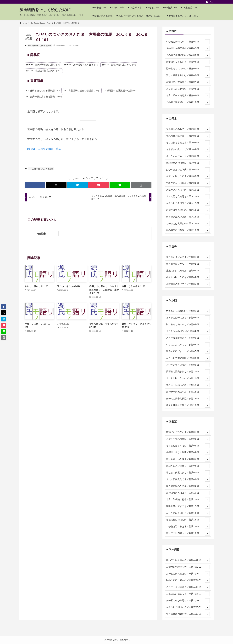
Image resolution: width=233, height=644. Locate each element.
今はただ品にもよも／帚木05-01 (188, 156)
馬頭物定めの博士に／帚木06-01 (188, 163)
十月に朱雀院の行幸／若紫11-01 (188, 500)
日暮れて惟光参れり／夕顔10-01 (188, 372)
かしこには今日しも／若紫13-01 (188, 513)
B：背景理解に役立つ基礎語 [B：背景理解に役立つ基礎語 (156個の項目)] (82, 91)
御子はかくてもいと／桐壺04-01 (188, 62)
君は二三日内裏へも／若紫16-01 (188, 533)
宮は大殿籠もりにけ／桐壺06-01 (188, 75)
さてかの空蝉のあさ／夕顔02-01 (188, 318)
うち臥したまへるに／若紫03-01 (188, 446)
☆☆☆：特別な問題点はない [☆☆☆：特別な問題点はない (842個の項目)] (44, 71)
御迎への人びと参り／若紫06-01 (188, 466)
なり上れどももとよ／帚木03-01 (188, 143)
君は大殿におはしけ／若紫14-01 (188, 520)
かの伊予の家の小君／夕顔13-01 (188, 392)
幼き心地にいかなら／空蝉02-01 (188, 264)
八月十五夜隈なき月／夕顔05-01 (188, 338)
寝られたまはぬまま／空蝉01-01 (188, 257)
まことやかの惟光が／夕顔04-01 (188, 331)
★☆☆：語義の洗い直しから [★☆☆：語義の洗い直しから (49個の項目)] (119, 65)
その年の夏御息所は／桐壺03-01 (188, 55)
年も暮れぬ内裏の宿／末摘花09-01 (188, 614)
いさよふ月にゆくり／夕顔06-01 (188, 345)
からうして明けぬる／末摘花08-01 (188, 607)
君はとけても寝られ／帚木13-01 (188, 210)
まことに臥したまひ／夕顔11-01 (188, 378)
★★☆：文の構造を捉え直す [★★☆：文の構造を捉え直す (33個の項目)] (81, 65)
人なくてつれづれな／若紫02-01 (188, 439)
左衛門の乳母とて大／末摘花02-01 (188, 567)
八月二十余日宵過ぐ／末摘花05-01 (188, 587)
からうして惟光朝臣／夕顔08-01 (188, 358)
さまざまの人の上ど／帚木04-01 (188, 149)
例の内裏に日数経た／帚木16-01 (188, 230)
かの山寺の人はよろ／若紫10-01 (188, 493)
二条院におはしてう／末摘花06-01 (188, 594)
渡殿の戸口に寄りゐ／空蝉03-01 (188, 271)
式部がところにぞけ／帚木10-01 (188, 190)
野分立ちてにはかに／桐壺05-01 (188, 69)
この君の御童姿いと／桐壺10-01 (188, 102)
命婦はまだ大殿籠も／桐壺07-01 (188, 82)
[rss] (207, 2)
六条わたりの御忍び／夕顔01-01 (188, 311)
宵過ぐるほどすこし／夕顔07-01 (188, 351)
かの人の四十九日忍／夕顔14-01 (188, 399)
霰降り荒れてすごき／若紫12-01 (188, 506)
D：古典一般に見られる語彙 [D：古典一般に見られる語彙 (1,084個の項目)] (44, 97)
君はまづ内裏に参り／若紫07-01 (188, 473)
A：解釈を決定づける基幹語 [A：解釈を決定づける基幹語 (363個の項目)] (43, 91)
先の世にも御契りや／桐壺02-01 (188, 48)
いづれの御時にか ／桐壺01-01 (188, 42)
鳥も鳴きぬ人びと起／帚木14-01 (188, 217)
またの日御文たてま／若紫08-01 (188, 479)
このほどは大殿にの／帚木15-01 (188, 223)
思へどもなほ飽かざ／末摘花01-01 (188, 560)
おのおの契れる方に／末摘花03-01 (188, 574)
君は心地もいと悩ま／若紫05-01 (188, 459)
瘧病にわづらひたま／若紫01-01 (188, 432)
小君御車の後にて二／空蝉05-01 (188, 284)
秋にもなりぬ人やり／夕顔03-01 (188, 325)
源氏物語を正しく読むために (45, 10)
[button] (35, 185)
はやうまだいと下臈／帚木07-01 (188, 170)
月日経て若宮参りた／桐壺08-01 (188, 89)
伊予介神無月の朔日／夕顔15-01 (188, 405)
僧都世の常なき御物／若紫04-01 (188, 452)
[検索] (211, 2)
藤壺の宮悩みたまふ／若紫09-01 (188, 486)
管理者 (42, 234)
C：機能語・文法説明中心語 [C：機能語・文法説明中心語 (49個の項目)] (120, 91)
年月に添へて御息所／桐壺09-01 (188, 96)
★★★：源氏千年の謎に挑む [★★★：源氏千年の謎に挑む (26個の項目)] (43, 65)
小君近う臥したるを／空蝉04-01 (188, 277)
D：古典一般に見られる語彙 (40, 46)
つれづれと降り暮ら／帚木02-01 (188, 136)
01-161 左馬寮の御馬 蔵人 (44, 149)
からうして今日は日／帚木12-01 (188, 203)
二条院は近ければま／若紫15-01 (188, 526)
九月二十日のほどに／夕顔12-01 (188, 385)
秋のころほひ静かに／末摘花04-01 (188, 580)
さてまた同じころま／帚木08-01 (188, 176)
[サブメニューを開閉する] (207, 42)
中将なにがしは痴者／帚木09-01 (188, 183)
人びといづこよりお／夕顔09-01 (188, 365)
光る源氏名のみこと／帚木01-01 (188, 129)
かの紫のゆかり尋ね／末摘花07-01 (188, 601)
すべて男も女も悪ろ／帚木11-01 (188, 197)
